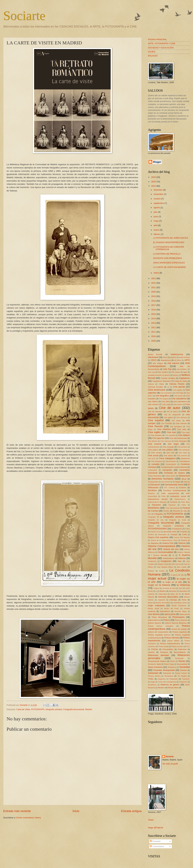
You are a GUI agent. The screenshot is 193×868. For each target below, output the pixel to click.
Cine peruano (182, 447)
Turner (161, 682)
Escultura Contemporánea (175, 490)
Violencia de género (170, 685)
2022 (154, 283)
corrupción (167, 470)
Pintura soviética (178, 646)
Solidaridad (153, 673)
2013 (154, 323)
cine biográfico (162, 396)
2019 (154, 296)
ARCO (154, 360)
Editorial (187, 482)
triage (153, 682)
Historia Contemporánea (162, 546)
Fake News (185, 502)
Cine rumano (157, 453)
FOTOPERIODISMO (157, 529)
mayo (156, 221)
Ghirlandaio (162, 535)
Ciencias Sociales (156, 387)
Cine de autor (170, 408)
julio (156, 212)
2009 (154, 341)
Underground (171, 682)
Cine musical (155, 444)
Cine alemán (179, 387)
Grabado (174, 535)
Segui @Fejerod (155, 828)
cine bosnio (178, 396)
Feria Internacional (172, 508)
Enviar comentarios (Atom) (29, 818)
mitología (173, 600)
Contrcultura (152, 470)
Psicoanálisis (168, 649)
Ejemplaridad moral (174, 485)
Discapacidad (153, 482)
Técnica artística (154, 676)
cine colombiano (180, 402)
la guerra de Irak (177, 575)
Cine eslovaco (182, 418)
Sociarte (24, 16)
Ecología (177, 482)
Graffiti (184, 535)
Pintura (167, 620)
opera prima (170, 614)
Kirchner (151, 571)
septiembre (159, 203)
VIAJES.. (152, 52)
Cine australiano (166, 393)
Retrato (89, 709)
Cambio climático (168, 378)
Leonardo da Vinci (169, 588)
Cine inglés (154, 432)
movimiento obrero (180, 603)
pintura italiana (173, 641)
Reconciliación (180, 652)
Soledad (183, 670)
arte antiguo (158, 363)
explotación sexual (178, 496)
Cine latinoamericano (178, 438)
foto (149, 514)
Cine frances (181, 423)
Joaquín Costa (163, 564)
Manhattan (183, 591)
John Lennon (176, 564)
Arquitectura (166, 360)
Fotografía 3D (153, 517)
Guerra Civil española (158, 537)
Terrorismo (169, 676)
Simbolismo (172, 667)
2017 (154, 305)
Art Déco (178, 360)
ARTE (187, 360)
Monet (150, 603)
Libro (181, 588)
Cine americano (157, 390)
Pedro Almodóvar (159, 617)
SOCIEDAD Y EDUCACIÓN (161, 48)
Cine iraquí (186, 432)
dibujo (184, 479)
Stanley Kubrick (181, 673)
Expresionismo (180, 499)
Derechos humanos (163, 479)
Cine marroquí (166, 441)
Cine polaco (153, 450)
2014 (154, 318)
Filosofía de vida (180, 511)
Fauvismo (172, 505)
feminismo (154, 508)
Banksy (176, 375)
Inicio (76, 811)
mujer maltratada (156, 605)
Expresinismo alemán (158, 499)
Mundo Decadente (179, 606)
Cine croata (166, 404)
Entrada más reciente (17, 811)
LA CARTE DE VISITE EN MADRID (170, 267)
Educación (155, 485)
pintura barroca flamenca (176, 623)
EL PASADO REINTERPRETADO (169, 242)
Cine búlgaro (164, 399)
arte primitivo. (182, 369)
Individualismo (169, 558)
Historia (182, 543)
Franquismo (177, 529)
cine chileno (153, 402)
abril (156, 225)
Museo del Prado (171, 609)
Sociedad (185, 667)
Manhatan (173, 591)
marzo (157, 230)
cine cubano (178, 404)
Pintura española (180, 632)
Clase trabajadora (167, 458)
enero (157, 273)
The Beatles (182, 676)
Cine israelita (170, 435)
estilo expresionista (170, 493)
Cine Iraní (172, 432)
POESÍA (154, 649)
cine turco (152, 459)
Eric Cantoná (170, 488)
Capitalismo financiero (162, 381)
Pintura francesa (172, 638)
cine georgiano (176, 427)
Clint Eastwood (156, 461)
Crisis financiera (155, 476)
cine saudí (183, 453)
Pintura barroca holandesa (161, 626)
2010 (154, 336)
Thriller (151, 679)
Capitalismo (184, 378)
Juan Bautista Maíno (165, 567)
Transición (173, 679)
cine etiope (176, 421)
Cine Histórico (164, 429)
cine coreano (153, 404)
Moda (184, 600)
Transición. (186, 679)
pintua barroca (154, 620)
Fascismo (156, 505)
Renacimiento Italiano (157, 661)
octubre (157, 199)
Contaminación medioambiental (174, 467)
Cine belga (179, 393)
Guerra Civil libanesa (182, 537)
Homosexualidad (165, 552)
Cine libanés (153, 441)
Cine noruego (168, 447)
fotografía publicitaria (174, 526)
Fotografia (159, 514)
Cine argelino (178, 390)
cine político (167, 450)
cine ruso (170, 453)
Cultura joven (170, 476)
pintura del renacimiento (158, 632)
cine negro (173, 444)
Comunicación (171, 464)
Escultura (152, 490)
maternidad (162, 594)
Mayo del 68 (176, 594)
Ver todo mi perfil (170, 764)
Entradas (155, 841)
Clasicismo (185, 458)
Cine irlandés (156, 435)
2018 (154, 301)
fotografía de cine (156, 520)
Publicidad (182, 649)
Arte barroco (173, 363)
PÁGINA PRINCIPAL (158, 39)
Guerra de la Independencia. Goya (164, 540)
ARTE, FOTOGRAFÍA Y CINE (162, 43)
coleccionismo (171, 461)
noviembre (159, 194)
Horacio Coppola (184, 552)
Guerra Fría (168, 543)
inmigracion (152, 561)
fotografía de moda (178, 520)
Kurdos (162, 571)
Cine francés (155, 426)
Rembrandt (179, 658)
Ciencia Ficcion (177, 384)
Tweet (151, 820)
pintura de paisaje (179, 629)
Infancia (182, 558)
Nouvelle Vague (181, 611)
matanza (151, 594)
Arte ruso (151, 372)
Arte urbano (176, 372)
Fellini (184, 505)
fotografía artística (54, 709)
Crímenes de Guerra (174, 473)
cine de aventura (155, 411)
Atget (185, 372)
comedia (155, 464)
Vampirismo (152, 685)
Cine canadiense (179, 399)
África (165, 357)
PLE (188, 646)
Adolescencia (177, 354)
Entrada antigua (131, 811)
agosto (157, 208)
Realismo (164, 652)
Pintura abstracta (181, 620)
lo (156, 591)
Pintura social (163, 646)
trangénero (162, 679)
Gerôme (151, 535)
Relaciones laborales (159, 655)
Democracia (184, 476)
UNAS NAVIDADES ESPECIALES (169, 263)
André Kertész (185, 357)
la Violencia (183, 585)
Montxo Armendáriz (163, 603)
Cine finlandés (167, 423)
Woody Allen (173, 688)
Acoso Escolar (155, 354)
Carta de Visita (23, 709)
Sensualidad (182, 664)
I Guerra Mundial (159, 555)
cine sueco (168, 456)
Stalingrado (167, 673)
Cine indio (182, 429)
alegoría (173, 357)
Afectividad (153, 357)
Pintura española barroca (159, 635)
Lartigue (156, 588)
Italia (179, 561)
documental (165, 482)
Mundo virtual (154, 609)
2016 (154, 310)
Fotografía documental (74, 709)
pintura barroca (154, 623)
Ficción (166, 511)
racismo (151, 652)
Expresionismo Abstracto (157, 502)
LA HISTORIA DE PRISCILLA (167, 254)
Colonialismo (184, 461)
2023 (154, 278)
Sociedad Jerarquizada (164, 670)
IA (173, 555)
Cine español (156, 420)
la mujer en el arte (172, 582)
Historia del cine (171, 549)
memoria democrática (168, 597)
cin (168, 387)
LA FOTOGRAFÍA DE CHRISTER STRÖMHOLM (169, 248)
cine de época (172, 412)
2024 (154, 186)
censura (151, 384)
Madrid (163, 591)
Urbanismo (183, 682)
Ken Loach (182, 567)
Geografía (184, 532)
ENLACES (153, 56)
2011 (154, 332)
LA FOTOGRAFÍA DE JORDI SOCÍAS (171, 238)
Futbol (187, 529)
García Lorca (155, 532)
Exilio (163, 496)
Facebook (174, 502)
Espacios (151, 493)
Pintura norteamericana (170, 644)
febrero (157, 234)
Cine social (153, 455)
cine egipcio (169, 418)
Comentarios (157, 846)
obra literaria (154, 614)
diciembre (158, 190)
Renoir (172, 661)
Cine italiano (184, 435)
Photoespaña (178, 617)
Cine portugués (184, 450)
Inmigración (166, 561)
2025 (154, 182)
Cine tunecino (182, 456)
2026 (154, 177)
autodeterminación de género (159, 375)
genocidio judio (170, 532)
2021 (154, 287)
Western (161, 688)
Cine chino (166, 402)
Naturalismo (165, 611)
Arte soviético (163, 372)
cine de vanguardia (172, 415)
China (161, 384)
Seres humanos (155, 667)
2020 (154, 292)
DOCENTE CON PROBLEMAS (168, 258)
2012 (154, 327)
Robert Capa (169, 664)
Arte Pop (167, 369)
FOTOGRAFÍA (38, 709)
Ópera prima (185, 614)
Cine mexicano (181, 441)
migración (162, 600)
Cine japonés (158, 438)
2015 (154, 314)
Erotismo (183, 488)
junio (156, 217)
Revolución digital (154, 664)
